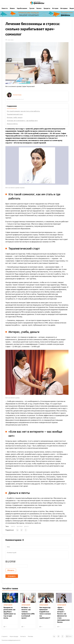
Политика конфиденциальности (11, 641)
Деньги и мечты (12, 126)
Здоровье (20, 529)
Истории (55, 10)
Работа (13, 529)
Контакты (23, 637)
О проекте (5, 637)
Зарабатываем (22, 10)
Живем (12, 10)
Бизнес (39, 10)
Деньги (26, 529)
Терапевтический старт (15, 117)
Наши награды (14, 637)
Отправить (12, 578)
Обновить (11, 573)
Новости (5, 10)
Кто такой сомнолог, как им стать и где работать (23, 113)
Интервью (64, 10)
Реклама (30, 637)
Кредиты (47, 10)
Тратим (32, 10)
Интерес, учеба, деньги (15, 120)
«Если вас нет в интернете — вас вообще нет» (22, 123)
